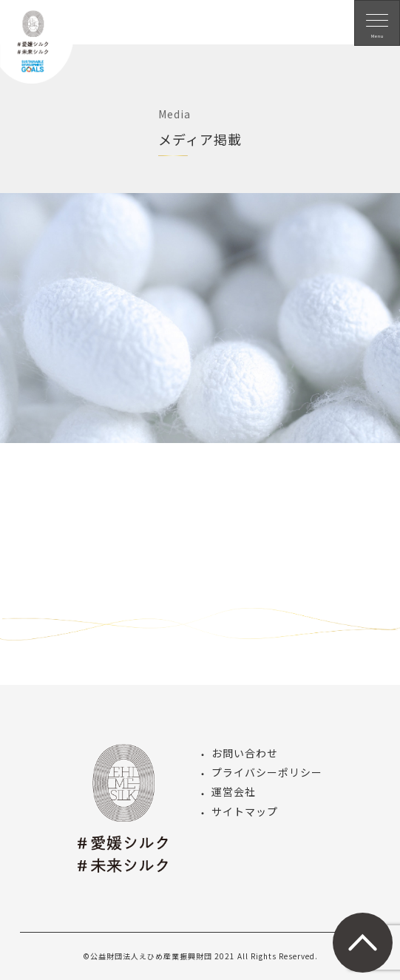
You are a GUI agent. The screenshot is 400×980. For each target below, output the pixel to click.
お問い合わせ (245, 753)
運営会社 (234, 791)
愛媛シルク (37, 52)
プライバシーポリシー (267, 772)
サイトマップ (245, 811)
